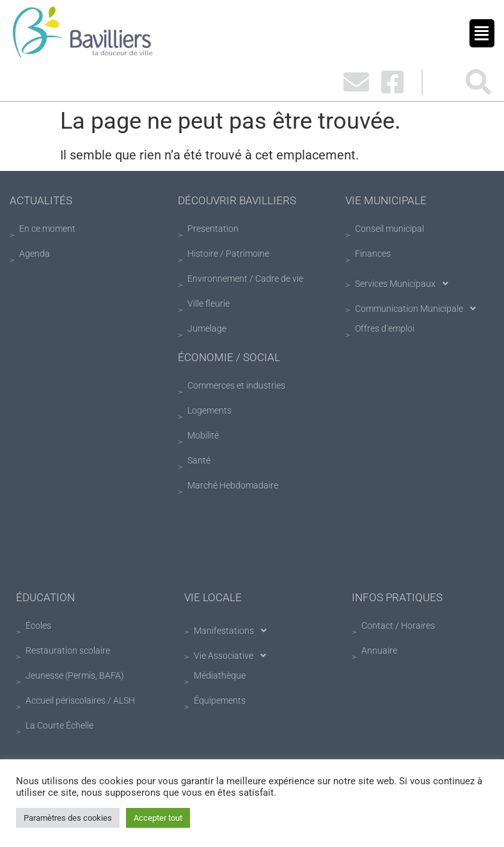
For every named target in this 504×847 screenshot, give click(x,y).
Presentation (213, 229)
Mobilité (203, 435)
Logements (209, 410)
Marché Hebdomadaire (233, 485)
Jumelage (207, 328)
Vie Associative (233, 656)
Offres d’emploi (385, 328)
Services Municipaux (405, 284)
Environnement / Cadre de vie (245, 278)
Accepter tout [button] (158, 818)
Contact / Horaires (398, 625)
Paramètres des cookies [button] (68, 818)
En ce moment (47, 229)
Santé (199, 460)
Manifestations (234, 631)
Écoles (38, 625)
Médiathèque (220, 675)
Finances (373, 254)
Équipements (220, 700)
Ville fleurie (209, 303)
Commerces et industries (236, 385)
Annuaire (379, 650)
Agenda (35, 254)
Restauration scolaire (68, 650)
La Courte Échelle (59, 725)
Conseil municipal (390, 229)
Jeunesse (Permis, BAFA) (75, 675)
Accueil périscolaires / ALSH (80, 700)
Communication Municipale (419, 309)
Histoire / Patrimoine (228, 254)
